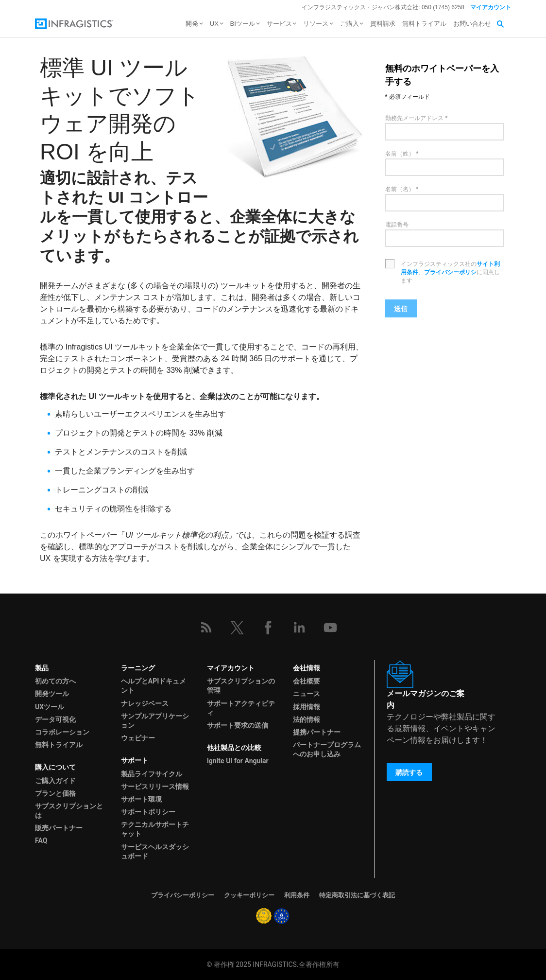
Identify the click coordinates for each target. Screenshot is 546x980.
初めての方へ (55, 681)
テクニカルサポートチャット (155, 829)
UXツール (50, 707)
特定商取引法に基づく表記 (357, 895)
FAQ (41, 840)
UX (214, 24)
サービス (279, 24)
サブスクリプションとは (69, 811)
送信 (401, 309)
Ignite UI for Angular (238, 761)
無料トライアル (424, 24)
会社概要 (307, 681)
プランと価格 (55, 793)
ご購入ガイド (55, 781)
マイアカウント (491, 7)
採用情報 (307, 707)
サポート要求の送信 (238, 725)
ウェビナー (138, 738)
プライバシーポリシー (183, 895)
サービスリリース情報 (155, 787)
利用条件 (297, 895)
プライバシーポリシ (450, 272)
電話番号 (397, 225)
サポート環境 (141, 799)
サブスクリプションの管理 (241, 686)
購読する (409, 772)
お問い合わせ (472, 24)
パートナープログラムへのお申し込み (327, 749)
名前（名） (400, 189)
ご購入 (350, 24)
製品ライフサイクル (152, 774)
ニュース (307, 694)
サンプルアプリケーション (155, 721)
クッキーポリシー (249, 895)
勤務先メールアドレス (414, 118)
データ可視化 (55, 719)
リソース (316, 24)
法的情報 (307, 719)
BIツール (243, 24)
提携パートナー (317, 732)
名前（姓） (400, 154)
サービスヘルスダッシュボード (155, 851)
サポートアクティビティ (241, 708)
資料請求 (383, 24)
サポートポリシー (148, 812)
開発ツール (52, 694)
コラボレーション (62, 732)
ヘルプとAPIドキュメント (154, 686)
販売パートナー (59, 828)
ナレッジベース (145, 703)
